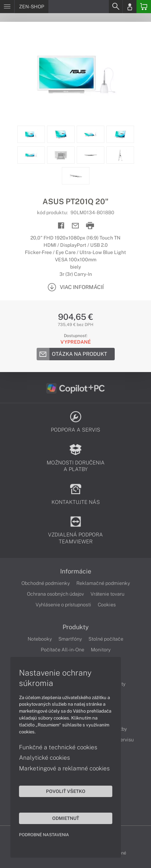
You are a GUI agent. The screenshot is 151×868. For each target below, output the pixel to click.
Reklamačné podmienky (103, 583)
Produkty (76, 627)
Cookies (107, 605)
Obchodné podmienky (46, 583)
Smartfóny (70, 639)
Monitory (101, 650)
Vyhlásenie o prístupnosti (63, 605)
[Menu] (7, 7)
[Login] (130, 7)
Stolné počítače (106, 639)
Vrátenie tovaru (107, 594)
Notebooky (40, 639)
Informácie (76, 571)
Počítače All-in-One (63, 650)
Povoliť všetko (66, 791)
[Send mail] (75, 226)
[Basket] (144, 7)
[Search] (115, 7)
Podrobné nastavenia (44, 835)
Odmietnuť (66, 818)
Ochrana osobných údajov (55, 594)
